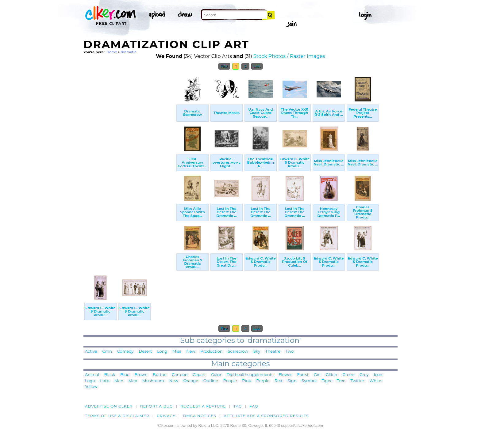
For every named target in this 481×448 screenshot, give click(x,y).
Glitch (331, 375)
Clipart (199, 375)
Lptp (105, 381)
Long (162, 352)
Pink (246, 381)
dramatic (129, 52)
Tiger (327, 381)
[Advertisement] (129, 165)
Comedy (125, 352)
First (224, 66)
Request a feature (203, 406)
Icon (378, 375)
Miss (177, 352)
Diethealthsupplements (250, 375)
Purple (263, 381)
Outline (211, 381)
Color (216, 375)
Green (348, 375)
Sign (292, 381)
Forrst (303, 375)
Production (212, 352)
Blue (125, 375)
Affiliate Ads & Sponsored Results (266, 416)
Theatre (273, 352)
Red (279, 381)
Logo (90, 381)
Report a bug (157, 406)
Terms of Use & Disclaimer (117, 416)
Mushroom (153, 381)
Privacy (166, 416)
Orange (191, 381)
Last (257, 66)
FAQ (254, 406)
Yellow (91, 387)
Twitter (357, 381)
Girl (317, 375)
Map (133, 381)
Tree (341, 381)
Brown (141, 375)
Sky (257, 352)
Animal (92, 375)
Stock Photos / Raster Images (289, 56)
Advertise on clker (109, 406)
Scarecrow (238, 352)
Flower (285, 375)
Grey (364, 375)
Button (160, 375)
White (375, 381)
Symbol (309, 381)
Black (110, 375)
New (191, 352)
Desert (146, 352)
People (230, 381)
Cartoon (180, 375)
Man (119, 381)
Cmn (107, 352)
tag (238, 406)
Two (290, 352)
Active (91, 352)
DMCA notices (200, 416)
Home (112, 52)
